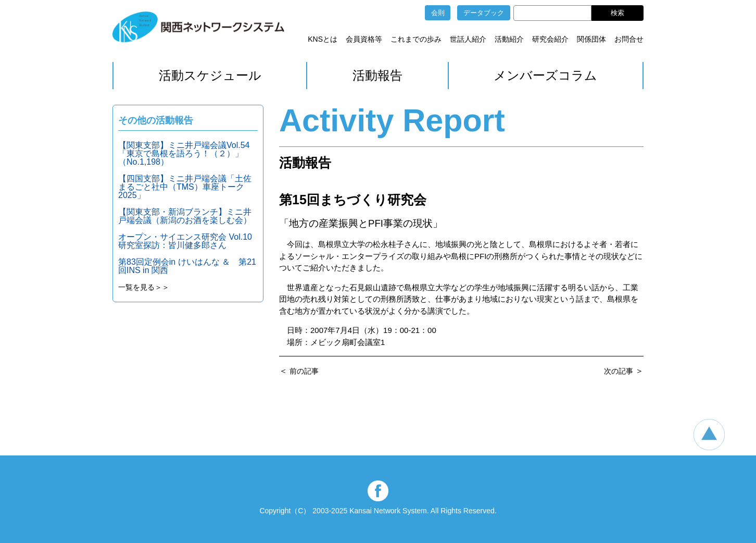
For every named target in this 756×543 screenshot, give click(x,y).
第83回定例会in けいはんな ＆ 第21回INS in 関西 (187, 266)
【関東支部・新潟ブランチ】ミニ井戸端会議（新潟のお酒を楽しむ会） (185, 216)
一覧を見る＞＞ (144, 287)
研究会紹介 (550, 39)
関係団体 (591, 39)
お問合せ (629, 39)
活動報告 (377, 75)
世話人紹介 (468, 39)
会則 (438, 13)
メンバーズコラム (545, 75)
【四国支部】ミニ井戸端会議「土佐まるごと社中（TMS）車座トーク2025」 (185, 187)
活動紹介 (509, 39)
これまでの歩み (416, 39)
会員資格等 (364, 39)
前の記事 (304, 371)
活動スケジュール (210, 75)
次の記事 (619, 371)
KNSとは (323, 39)
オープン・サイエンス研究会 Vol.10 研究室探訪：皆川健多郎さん (185, 241)
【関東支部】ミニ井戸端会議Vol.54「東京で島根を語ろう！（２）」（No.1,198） (184, 153)
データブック (484, 13)
